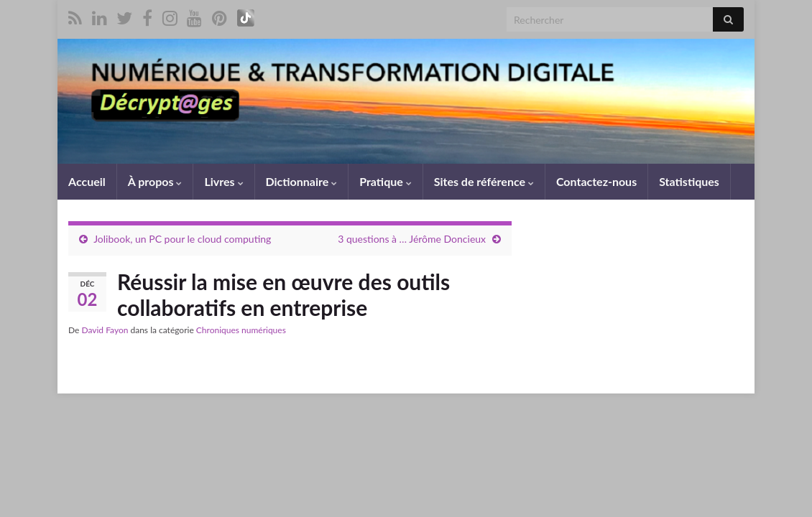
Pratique (385, 181)
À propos (155, 181)
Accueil (87, 181)
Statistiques (689, 181)
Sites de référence (484, 181)
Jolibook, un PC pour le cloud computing (182, 239)
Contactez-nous (596, 181)
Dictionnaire (302, 181)
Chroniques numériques (241, 330)
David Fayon (105, 330)
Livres (223, 181)
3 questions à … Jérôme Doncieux (412, 239)
